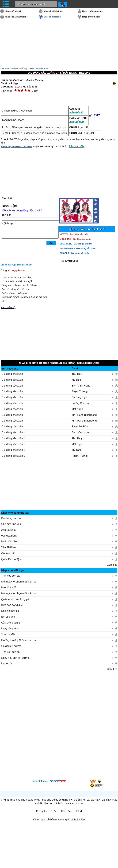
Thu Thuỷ (77, 374)
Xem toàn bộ (8, 307)
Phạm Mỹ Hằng (80, 427)
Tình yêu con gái (11, 576)
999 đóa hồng (9, 536)
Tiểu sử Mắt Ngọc (69, 261)
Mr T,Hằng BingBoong (84, 415)
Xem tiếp (112, 565)
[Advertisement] (59, 485)
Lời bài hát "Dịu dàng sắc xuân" (16, 265)
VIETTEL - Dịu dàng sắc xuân (74, 234)
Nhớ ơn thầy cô (10, 611)
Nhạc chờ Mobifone (53, 11)
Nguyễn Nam (19, 270)
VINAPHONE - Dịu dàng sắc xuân (76, 244)
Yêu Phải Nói (9, 547)
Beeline (14, 68)
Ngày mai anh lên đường (15, 658)
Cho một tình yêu (11, 524)
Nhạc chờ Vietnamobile (16, 17)
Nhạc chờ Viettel (13, 11)
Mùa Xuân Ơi (9, 587)
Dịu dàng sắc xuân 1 (13, 432)
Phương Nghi (79, 397)
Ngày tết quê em (11, 629)
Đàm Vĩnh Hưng (81, 386)
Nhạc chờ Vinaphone (92, 11)
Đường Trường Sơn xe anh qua (19, 640)
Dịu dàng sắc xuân (40, 68)
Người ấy (7, 664)
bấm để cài (76, 113)
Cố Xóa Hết (8, 553)
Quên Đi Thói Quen (12, 559)
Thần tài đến (8, 634)
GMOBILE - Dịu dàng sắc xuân (75, 253)
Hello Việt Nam (10, 542)
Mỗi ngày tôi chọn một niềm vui (19, 582)
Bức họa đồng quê (12, 605)
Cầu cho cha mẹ (11, 623)
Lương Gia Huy (80, 403)
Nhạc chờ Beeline (52, 17)
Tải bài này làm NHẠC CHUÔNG (16, 147)
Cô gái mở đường (11, 646)
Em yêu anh (8, 617)
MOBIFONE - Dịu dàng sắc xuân (75, 239)
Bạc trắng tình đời (11, 518)
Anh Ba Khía (8, 530)
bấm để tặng (77, 122)
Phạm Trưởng (80, 391)
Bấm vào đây (77, 146)
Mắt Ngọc (25, 68)
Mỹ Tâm (76, 380)
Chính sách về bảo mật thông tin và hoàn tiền (59, 820)
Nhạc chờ (4, 68)
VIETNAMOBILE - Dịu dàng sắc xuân (78, 248)
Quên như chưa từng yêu (16, 599)
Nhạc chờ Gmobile (91, 17)
